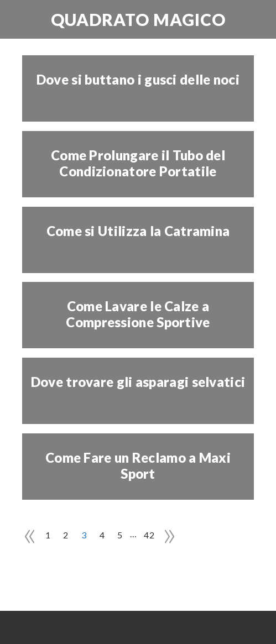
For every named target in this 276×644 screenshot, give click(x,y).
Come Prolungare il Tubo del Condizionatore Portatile (138, 163)
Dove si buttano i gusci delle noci (138, 80)
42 (149, 535)
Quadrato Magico (138, 19)
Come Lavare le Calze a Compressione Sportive (138, 314)
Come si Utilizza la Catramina (138, 231)
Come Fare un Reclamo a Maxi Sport (138, 466)
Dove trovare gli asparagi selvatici (138, 382)
